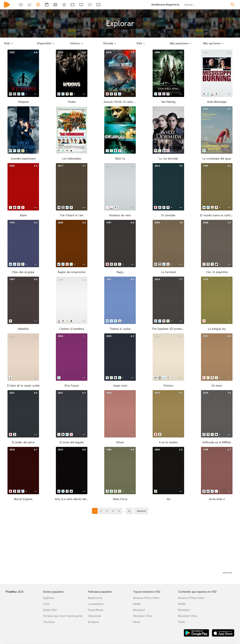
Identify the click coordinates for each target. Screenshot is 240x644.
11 (129, 511)
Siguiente (141, 511)
